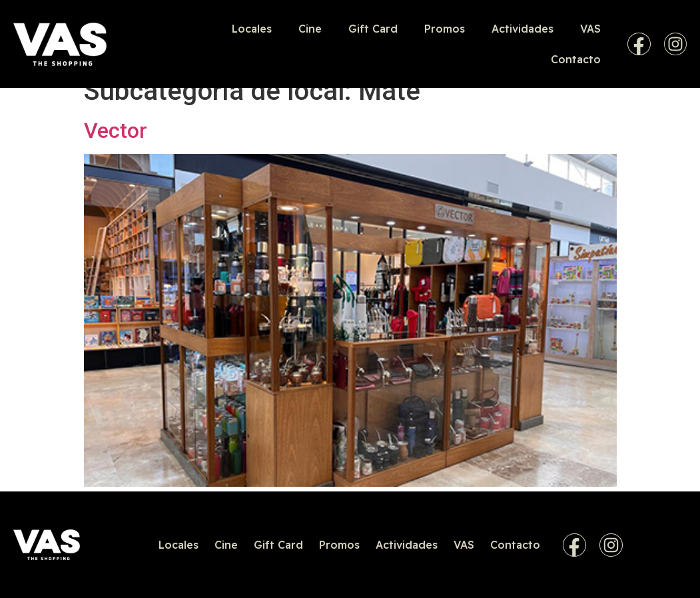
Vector (116, 131)
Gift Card (373, 29)
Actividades (523, 29)
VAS (590, 29)
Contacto (576, 59)
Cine (310, 29)
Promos (445, 29)
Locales (252, 29)
